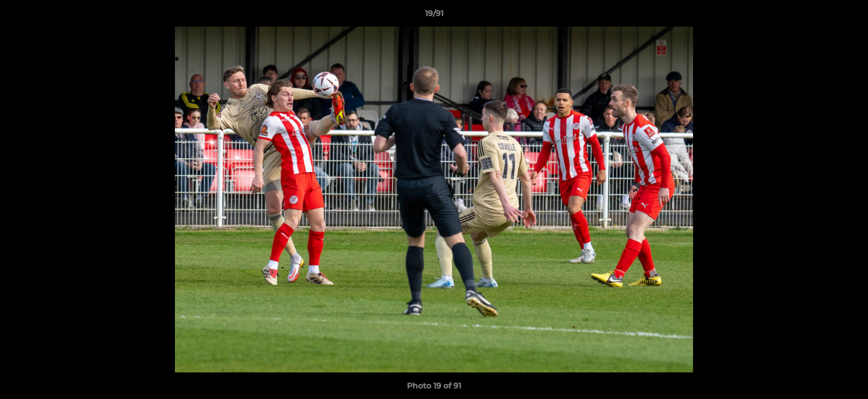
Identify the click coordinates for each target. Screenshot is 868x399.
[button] (848, 16)
